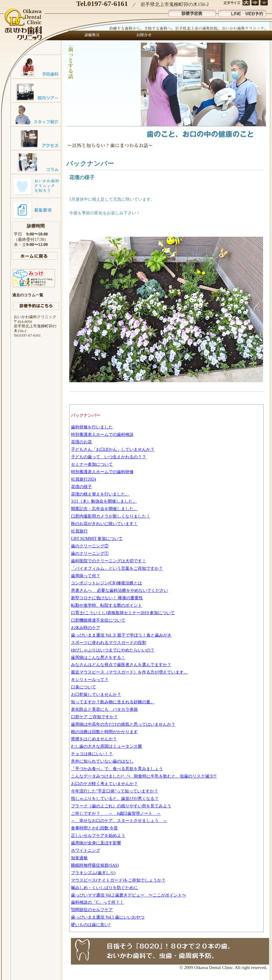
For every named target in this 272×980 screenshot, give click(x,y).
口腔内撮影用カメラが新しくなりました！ (111, 516)
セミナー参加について (92, 464)
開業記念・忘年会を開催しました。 (104, 509)
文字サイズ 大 (246, 3)
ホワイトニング (86, 850)
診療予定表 (192, 12)
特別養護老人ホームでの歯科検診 (102, 435)
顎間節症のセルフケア (92, 910)
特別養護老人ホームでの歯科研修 (102, 472)
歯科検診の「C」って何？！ (97, 902)
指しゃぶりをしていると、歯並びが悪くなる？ (115, 799)
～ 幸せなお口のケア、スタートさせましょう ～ (119, 821)
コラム (36, 162)
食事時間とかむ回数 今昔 (94, 828)
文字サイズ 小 (264, 3)
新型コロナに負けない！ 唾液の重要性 (107, 598)
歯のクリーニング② (90, 546)
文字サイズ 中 (255, 3)
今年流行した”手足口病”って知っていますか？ (115, 791)
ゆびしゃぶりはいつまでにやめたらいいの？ (113, 650)
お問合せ (142, 35)
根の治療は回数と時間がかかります (104, 732)
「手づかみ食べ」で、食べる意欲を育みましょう (117, 769)
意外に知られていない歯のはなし (102, 761)
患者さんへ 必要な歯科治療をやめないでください (119, 590)
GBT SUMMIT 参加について (97, 539)
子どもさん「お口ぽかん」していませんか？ (113, 449)
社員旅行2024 (84, 479)
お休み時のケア (86, 628)
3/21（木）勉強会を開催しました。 (104, 501)
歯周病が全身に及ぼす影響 (96, 843)
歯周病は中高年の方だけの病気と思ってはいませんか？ (123, 724)
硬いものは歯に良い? (91, 925)
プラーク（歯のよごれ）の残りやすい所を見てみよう (121, 806)
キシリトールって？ (90, 680)
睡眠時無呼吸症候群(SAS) (95, 865)
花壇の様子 (81, 487)
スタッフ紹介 (36, 114)
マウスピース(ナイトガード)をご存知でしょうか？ (118, 880)
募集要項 (36, 210)
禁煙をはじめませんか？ (94, 739)
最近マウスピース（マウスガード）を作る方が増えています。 (129, 672)
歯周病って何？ (86, 576)
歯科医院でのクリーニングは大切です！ (109, 561)
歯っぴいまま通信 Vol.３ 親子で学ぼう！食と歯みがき (121, 635)
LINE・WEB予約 (242, 12)
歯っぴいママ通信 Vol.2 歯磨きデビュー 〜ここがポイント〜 (129, 895)
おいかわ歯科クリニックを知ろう (36, 186)
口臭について (84, 687)
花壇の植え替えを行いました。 (100, 494)
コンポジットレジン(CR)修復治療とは (106, 583)
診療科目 (92, 35)
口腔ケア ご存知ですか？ (94, 717)
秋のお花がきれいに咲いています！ (104, 524)
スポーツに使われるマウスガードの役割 (109, 643)
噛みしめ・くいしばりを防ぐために (104, 888)
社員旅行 (79, 531)
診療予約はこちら (36, 306)
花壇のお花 (81, 442)
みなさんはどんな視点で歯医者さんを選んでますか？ (121, 665)
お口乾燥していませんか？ (96, 695)
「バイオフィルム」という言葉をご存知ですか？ (117, 568)
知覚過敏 (79, 858)
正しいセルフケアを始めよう (98, 836)
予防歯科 (36, 66)
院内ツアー (36, 90)
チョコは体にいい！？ (92, 754)
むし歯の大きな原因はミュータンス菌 (106, 746)
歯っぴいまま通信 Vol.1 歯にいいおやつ (108, 917)
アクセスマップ (36, 138)
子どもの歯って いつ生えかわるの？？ (109, 457)
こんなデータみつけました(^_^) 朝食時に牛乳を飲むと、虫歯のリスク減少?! (144, 776)
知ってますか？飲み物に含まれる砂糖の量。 (113, 702)
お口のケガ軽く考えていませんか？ (104, 784)
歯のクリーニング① (90, 554)
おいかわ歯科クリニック (24, 25)
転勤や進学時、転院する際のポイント (106, 605)
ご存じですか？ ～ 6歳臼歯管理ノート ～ (116, 813)
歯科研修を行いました (92, 427)
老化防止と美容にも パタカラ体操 (104, 709)
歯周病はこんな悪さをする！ (98, 658)
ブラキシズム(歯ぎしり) (93, 873)
